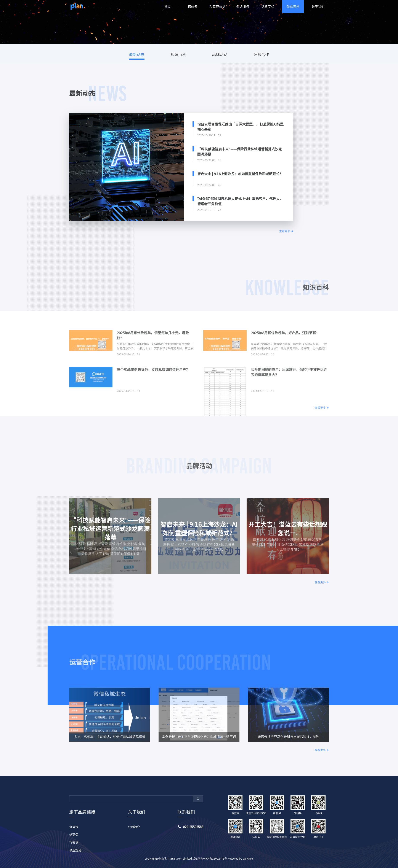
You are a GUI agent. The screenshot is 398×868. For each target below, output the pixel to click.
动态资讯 (293, 6)
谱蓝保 (74, 835)
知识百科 (178, 54)
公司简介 (134, 827)
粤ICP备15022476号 (215, 858)
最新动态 (137, 54)
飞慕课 (74, 842)
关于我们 (318, 6)
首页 (167, 6)
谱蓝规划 (75, 850)
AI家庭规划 (218, 6)
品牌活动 (220, 54)
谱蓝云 (193, 6)
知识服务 (243, 6)
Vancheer (248, 858)
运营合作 (261, 54)
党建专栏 (268, 6)
